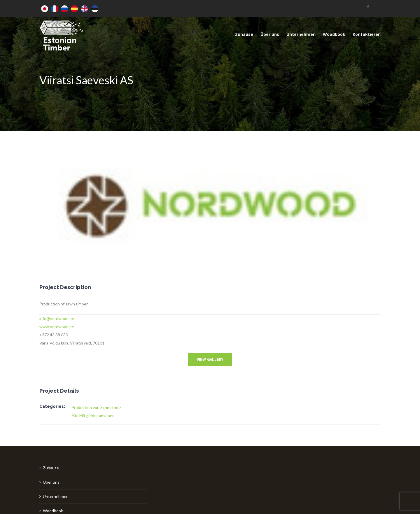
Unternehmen (56, 496)
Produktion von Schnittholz (96, 407)
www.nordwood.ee (57, 327)
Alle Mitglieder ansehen (93, 416)
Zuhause (51, 468)
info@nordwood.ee (57, 318)
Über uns (51, 482)
